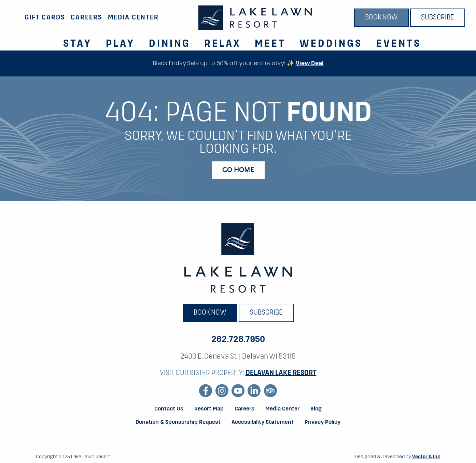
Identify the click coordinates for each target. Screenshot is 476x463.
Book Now (381, 18)
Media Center (133, 18)
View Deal (310, 63)
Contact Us (169, 409)
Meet (270, 44)
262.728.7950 (238, 339)
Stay (78, 44)
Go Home (238, 170)
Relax (223, 44)
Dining (170, 44)
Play (121, 44)
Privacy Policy (323, 422)
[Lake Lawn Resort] (255, 18)
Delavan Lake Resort (281, 373)
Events (399, 44)
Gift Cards (45, 18)
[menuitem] (74, 40)
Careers (87, 18)
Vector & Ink (426, 457)
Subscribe (438, 18)
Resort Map (209, 409)
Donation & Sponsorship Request (178, 422)
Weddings (331, 44)
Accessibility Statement (263, 422)
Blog (316, 409)
